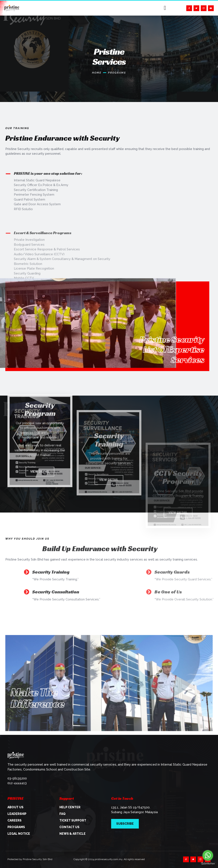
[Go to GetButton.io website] (208, 864)
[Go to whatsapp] (208, 855)
